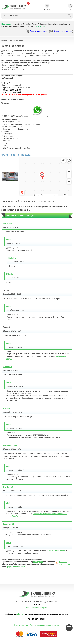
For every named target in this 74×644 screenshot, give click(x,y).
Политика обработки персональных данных (37, 625)
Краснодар (58, 24)
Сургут (10, 26)
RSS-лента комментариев (64, 563)
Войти (70, 7)
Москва (15, 24)
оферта (20, 614)
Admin (8, 239)
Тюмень (21, 26)
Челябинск (29, 26)
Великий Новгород (40, 24)
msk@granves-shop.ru (37, 607)
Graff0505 (7, 223)
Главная (4, 41)
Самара (4, 26)
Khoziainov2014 (10, 445)
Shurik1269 (8, 487)
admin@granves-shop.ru (56, 551)
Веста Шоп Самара (17, 41)
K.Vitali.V (12, 258)
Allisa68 (6, 408)
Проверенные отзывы (37, 31)
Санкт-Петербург (25, 24)
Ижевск (51, 24)
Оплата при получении (61, 31)
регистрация (38, 562)
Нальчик (66, 24)
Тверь (15, 26)
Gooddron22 (8, 524)
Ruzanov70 (8, 367)
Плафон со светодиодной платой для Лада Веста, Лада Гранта (37, 515)
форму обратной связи (16, 566)
